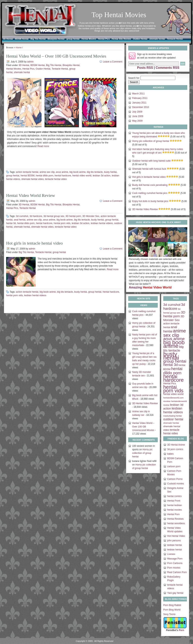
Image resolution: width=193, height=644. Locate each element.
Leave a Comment (113, 62)
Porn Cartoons (175, 563)
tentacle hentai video (56, 179)
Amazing (150, 287)
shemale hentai (157, 39)
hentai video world (82, 176)
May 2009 (137, 121)
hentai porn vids (62, 223)
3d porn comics (175, 449)
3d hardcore (36, 216)
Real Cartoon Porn (177, 572)
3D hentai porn (73, 216)
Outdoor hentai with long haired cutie (151, 161)
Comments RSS (167, 68)
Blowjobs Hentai (56, 39)
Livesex (171, 554)
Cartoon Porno (175, 479)
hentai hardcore (63, 176)
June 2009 (138, 116)
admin (30, 62)
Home (19, 47)
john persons (174, 541)
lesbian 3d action (102, 176)
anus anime (62, 172)
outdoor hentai (173, 419)
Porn (181, 630)
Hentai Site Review (121, 39)
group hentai (73, 39)
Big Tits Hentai (38, 39)
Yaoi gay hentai (175, 593)
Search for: (134, 78)
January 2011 (139, 103)
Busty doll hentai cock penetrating (150, 185)
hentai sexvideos (176, 523)
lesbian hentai (174, 545)
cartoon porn (174, 466)
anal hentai (20, 220)
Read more (43, 146)
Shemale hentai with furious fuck (149, 169)
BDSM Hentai (22, 39)
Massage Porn (175, 559)
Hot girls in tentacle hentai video (34, 243)
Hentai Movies (89, 39)
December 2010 (141, 107)
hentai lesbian (174, 505)
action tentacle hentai (27, 172)
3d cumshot (22, 216)
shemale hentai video (32, 179)
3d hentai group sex (54, 216)
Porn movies (174, 568)
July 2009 (137, 112)
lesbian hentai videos (102, 223)
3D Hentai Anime (176, 445)
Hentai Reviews (175, 519)
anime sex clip (47, 172)
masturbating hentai (173, 416)
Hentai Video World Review (31, 195)
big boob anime (78, 172)
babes (170, 454)
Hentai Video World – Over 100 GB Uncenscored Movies (56, 56)
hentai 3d (11, 223)
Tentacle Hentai (175, 39)
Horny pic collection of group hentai (151, 141)
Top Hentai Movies (119, 15)
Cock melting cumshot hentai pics (150, 193)
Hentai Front (174, 501)
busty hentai (110, 172)
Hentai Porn (173, 514)
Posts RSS (145, 68)
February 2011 (140, 98)
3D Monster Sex (91, 216)
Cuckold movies (176, 484)
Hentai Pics (104, 39)
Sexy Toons (169, 614)
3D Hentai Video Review (145, 209)
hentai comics (174, 496)
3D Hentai (8, 39)
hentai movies (174, 510)
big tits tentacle (95, 172)
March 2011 (138, 94)
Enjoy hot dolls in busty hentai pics (150, 201)
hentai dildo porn (45, 176)
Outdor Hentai (140, 39)
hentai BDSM (27, 176)
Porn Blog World (172, 610)
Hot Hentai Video (176, 536)
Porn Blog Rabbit (172, 605)
